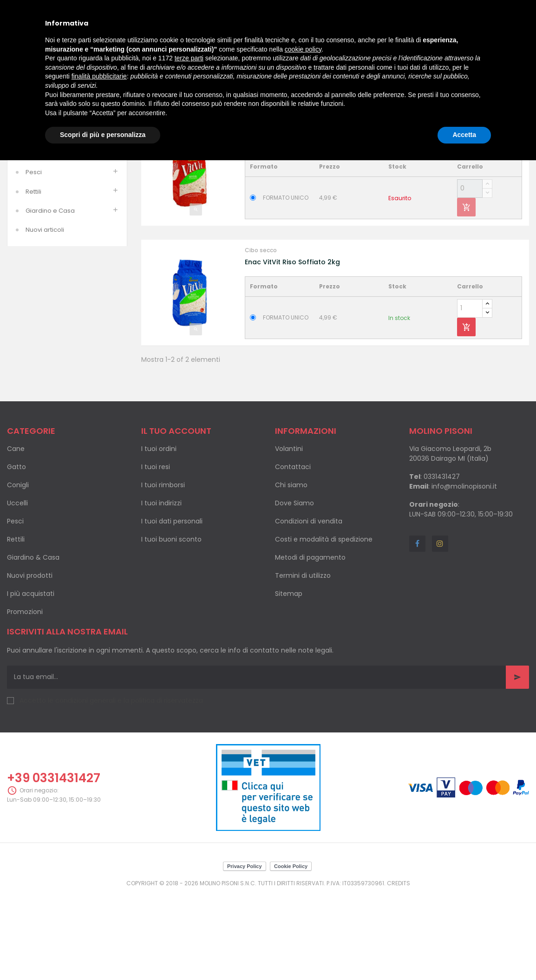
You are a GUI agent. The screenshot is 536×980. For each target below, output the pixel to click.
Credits (399, 971)
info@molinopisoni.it (464, 574)
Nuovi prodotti (30, 663)
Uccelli (36, 241)
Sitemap (289, 681)
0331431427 (442, 564)
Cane (16, 536)
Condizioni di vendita (309, 609)
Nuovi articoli (45, 317)
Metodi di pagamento (310, 645)
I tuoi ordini (159, 536)
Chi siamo (291, 573)
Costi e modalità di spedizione (324, 627)
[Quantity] (470, 276)
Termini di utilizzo (303, 663)
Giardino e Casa (50, 298)
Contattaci (293, 555)
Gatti (33, 203)
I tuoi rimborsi (163, 573)
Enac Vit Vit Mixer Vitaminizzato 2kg (304, 230)
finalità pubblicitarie (99, 76)
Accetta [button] (464, 135)
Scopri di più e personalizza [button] (103, 135)
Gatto (16, 555)
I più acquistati (31, 681)
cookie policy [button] (303, 49)
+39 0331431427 (54, 866)
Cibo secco (261, 218)
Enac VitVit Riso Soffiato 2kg (292, 350)
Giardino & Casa (33, 645)
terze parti (189, 58)
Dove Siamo (294, 591)
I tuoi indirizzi (161, 591)
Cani (33, 184)
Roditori (37, 222)
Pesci (34, 260)
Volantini (289, 536)
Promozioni (25, 699)
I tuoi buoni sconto (171, 627)
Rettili (33, 279)
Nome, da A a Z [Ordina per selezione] (465, 180)
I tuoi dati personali (172, 609)
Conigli (18, 573)
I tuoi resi (156, 555)
